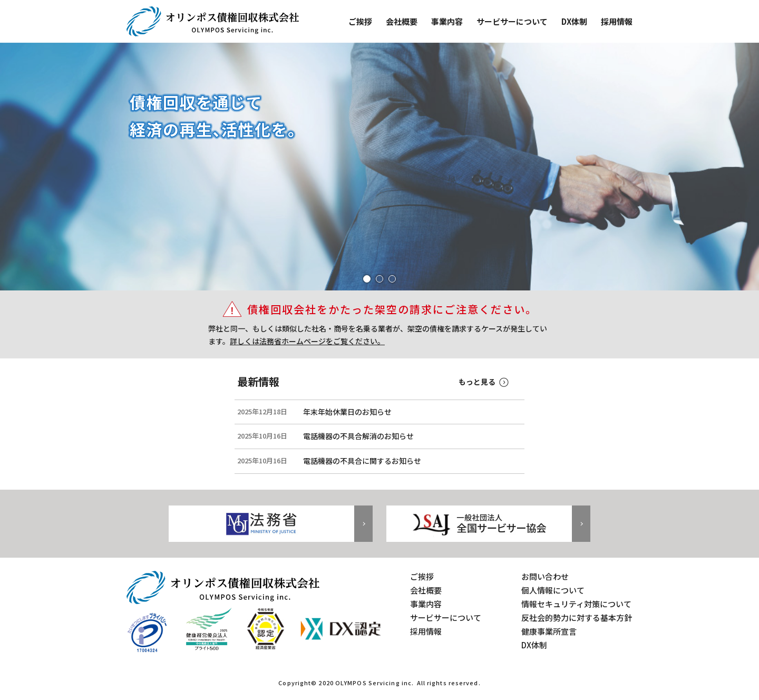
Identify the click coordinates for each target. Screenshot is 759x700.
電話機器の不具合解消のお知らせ (358, 436)
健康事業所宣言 (549, 631)
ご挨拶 (360, 21)
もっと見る (477, 382)
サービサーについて (512, 21)
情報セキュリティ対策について (576, 604)
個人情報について (553, 590)
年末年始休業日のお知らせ (347, 412)
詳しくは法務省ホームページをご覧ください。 (307, 341)
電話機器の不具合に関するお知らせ (362, 461)
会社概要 (402, 21)
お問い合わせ (545, 576)
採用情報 (617, 21)
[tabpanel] (379, 166)
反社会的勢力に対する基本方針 (577, 618)
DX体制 (574, 21)
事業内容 (447, 21)
